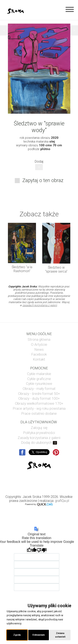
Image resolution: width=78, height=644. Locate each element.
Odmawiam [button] (38, 635)
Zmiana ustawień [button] (60, 635)
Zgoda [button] (17, 635)
